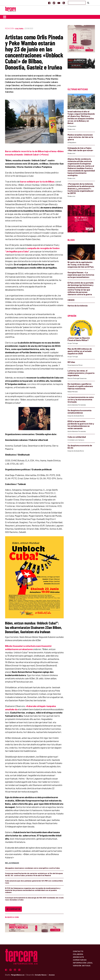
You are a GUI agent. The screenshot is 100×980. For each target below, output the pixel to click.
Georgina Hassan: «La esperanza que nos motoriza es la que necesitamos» (81, 275)
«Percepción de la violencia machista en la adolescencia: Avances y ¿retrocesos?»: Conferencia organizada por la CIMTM (81, 188)
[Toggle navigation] (5, 17)
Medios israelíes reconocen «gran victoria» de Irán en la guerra (80, 137)
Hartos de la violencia (78, 306)
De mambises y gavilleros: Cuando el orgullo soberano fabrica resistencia (80, 386)
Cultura (19, 29)
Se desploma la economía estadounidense (79, 412)
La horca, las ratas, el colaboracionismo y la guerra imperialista (81, 373)
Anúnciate (78, 957)
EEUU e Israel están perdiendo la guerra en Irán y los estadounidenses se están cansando (81, 425)
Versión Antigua (82, 965)
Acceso (52, 975)
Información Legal (83, 963)
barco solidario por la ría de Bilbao (37, 181)
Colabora (78, 954)
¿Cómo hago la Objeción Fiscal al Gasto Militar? (79, 339)
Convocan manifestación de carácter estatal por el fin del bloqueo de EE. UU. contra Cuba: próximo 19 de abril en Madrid (34, 874)
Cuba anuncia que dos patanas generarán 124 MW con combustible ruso (34, 882)
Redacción (9, 28)
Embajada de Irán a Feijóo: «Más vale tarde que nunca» (80, 149)
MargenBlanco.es (18, 975)
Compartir (13, 909)
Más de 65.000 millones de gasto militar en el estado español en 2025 (80, 351)
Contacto (78, 951)
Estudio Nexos (41, 975)
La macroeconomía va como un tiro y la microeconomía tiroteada (81, 399)
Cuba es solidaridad (77, 437)
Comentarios (80, 960)
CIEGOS (71, 300)
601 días (71, 362)
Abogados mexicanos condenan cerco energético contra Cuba (32, 868)
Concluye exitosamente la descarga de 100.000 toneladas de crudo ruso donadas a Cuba (34, 899)
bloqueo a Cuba (12, 917)
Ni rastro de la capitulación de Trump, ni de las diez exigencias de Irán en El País (81, 264)
